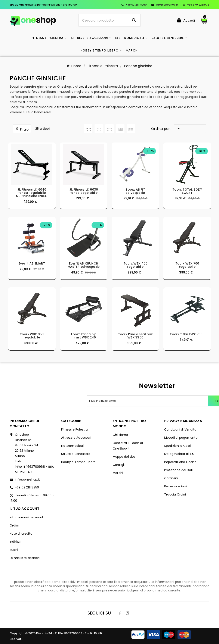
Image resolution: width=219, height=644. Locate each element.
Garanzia (171, 478)
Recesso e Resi (175, 486)
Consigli (119, 465)
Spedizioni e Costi (178, 446)
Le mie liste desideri (25, 558)
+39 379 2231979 (196, 5)
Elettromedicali (73, 446)
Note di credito (21, 534)
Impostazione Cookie (180, 462)
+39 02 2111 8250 (134, 5)
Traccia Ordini (175, 494)
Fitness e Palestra (75, 429)
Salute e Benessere (76, 454)
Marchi (118, 473)
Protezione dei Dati (179, 470)
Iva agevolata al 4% (179, 454)
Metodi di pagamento (181, 438)
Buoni (14, 550)
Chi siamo (120, 435)
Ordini (14, 525)
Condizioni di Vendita (180, 429)
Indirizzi (15, 542)
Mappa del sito (124, 457)
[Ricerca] (103, 20)
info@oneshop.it (165, 5)
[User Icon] (186, 20)
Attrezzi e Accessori (76, 438)
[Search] (134, 20)
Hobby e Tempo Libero (78, 462)
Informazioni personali (27, 517)
